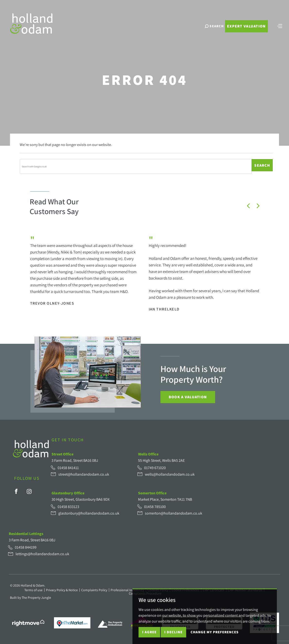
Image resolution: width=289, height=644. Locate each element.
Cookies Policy (158, 590)
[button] (248, 206)
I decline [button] (173, 636)
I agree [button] (149, 636)
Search (262, 165)
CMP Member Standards (245, 590)
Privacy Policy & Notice (62, 590)
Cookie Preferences (185, 590)
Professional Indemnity (127, 590)
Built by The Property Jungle (31, 598)
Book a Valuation (188, 397)
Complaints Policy (94, 590)
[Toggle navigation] (280, 26)
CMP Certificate (214, 590)
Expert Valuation (246, 26)
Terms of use (33, 590)
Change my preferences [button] (215, 636)
